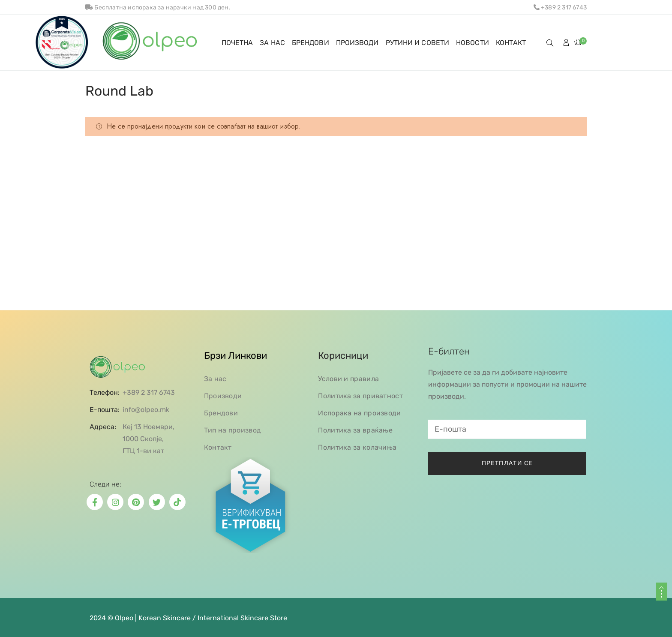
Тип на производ (233, 430)
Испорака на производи (359, 413)
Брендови (221, 413)
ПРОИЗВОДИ (357, 43)
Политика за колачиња (357, 447)
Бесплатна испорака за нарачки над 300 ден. (158, 8)
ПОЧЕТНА (237, 43)
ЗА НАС (272, 43)
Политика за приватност (360, 396)
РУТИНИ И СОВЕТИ (418, 43)
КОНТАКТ (511, 43)
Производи (223, 396)
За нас (215, 379)
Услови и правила (348, 379)
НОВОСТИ (472, 43)
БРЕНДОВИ (310, 43)
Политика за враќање (355, 430)
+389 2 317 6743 (560, 8)
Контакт (218, 447)
